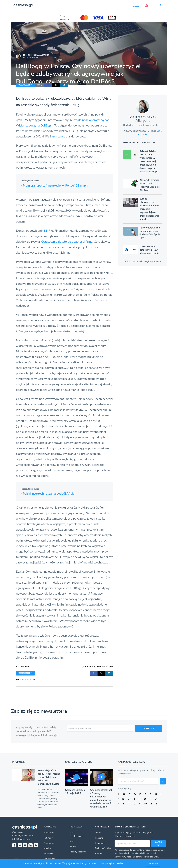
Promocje (18, 762)
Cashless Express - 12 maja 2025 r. (76, 792)
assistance (58, 136)
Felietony (48, 838)
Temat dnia (49, 833)
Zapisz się (158, 844)
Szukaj (73, 846)
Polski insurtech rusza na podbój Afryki (48, 493)
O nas (98, 833)
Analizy (47, 848)
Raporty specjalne (78, 852)
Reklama (99, 838)
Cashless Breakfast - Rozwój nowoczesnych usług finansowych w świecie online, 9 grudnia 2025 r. (101, 798)
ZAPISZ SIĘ (149, 728)
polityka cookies (114, 863)
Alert (72, 841)
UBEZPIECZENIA (25, 85)
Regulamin (100, 843)
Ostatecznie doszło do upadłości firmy (67, 241)
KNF (47, 230)
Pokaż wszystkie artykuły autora (143, 262)
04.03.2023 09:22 (31, 57)
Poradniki (48, 854)
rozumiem (153, 863)
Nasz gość (49, 843)
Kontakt (99, 854)
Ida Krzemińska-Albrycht (36, 55)
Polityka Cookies (103, 848)
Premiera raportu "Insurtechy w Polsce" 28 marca (54, 185)
